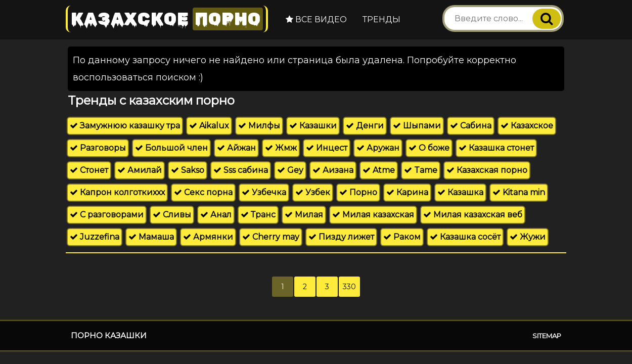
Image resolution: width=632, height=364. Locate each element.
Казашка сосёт (465, 237)
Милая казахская (373, 215)
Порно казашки (109, 335)
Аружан (378, 148)
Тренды (381, 19)
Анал (216, 215)
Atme (379, 170)
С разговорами (107, 215)
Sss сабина (241, 170)
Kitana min (519, 192)
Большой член (171, 148)
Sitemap (547, 336)
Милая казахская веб (473, 215)
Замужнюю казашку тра (125, 126)
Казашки (313, 126)
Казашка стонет (496, 148)
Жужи (528, 237)
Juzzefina (95, 237)
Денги (365, 126)
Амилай (140, 170)
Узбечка (264, 192)
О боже (429, 148)
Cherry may (271, 237)
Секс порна (203, 192)
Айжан (236, 148)
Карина (407, 192)
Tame (421, 170)
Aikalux (209, 126)
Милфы (259, 126)
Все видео (316, 19)
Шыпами (417, 126)
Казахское (167, 19)
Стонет (89, 170)
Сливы (172, 215)
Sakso (188, 170)
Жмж (281, 148)
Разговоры (98, 148)
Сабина (471, 126)
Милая (304, 215)
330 (349, 287)
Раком (402, 237)
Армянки (208, 237)
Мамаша (151, 237)
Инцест (327, 148)
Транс (258, 215)
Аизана (333, 170)
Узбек (313, 192)
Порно (358, 192)
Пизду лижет (341, 237)
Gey (290, 170)
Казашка (460, 192)
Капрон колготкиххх (117, 192)
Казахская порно (487, 170)
